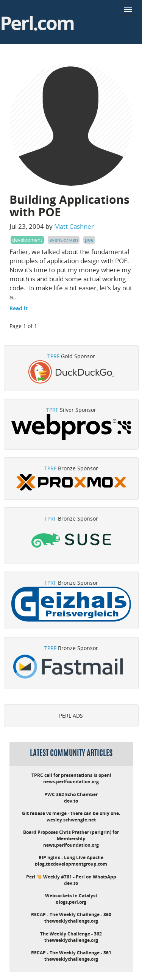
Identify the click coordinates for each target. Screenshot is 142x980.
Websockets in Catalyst (71, 896)
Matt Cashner (74, 226)
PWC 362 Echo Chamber (71, 794)
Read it (19, 308)
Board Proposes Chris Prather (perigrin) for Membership (71, 835)
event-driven (64, 240)
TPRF (53, 356)
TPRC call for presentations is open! (71, 775)
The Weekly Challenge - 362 (71, 934)
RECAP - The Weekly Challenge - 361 (71, 953)
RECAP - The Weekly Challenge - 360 (71, 915)
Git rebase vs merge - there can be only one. (71, 813)
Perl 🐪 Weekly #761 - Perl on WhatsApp (71, 877)
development (27, 240)
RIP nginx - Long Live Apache (71, 857)
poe (89, 240)
